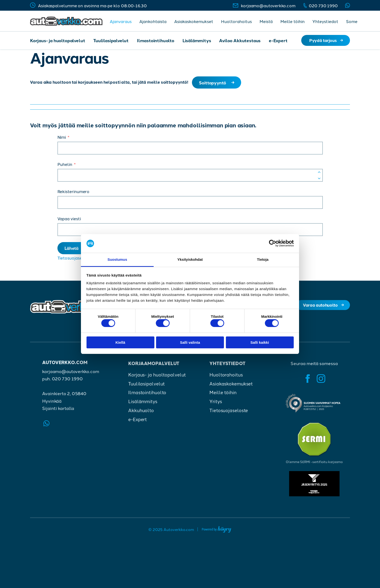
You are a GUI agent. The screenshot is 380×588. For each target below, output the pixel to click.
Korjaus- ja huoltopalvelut (58, 40)
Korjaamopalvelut (154, 366)
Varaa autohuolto (319, 308)
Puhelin (65, 165)
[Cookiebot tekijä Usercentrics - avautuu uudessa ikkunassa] (273, 242)
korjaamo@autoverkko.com (268, 5)
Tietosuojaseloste (75, 260)
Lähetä (73, 250)
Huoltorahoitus (236, 21)
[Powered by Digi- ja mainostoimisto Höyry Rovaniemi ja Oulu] (217, 531)
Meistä (266, 21)
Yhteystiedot (325, 21)
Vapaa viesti (69, 220)
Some (352, 21)
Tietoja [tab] (263, 258)
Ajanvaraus (121, 21)
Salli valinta (190, 343)
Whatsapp (348, 5)
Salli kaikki (260, 343)
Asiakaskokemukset (194, 21)
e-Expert (278, 40)
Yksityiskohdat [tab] (190, 258)
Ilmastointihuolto (156, 40)
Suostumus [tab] (117, 258)
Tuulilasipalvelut (111, 40)
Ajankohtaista (153, 21)
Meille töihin (293, 21)
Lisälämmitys (197, 40)
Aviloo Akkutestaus (240, 40)
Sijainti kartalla (58, 410)
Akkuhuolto (141, 413)
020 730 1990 (323, 5)
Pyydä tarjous (323, 40)
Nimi (62, 138)
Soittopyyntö (214, 83)
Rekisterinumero (74, 192)
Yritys (216, 404)
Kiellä (120, 343)
